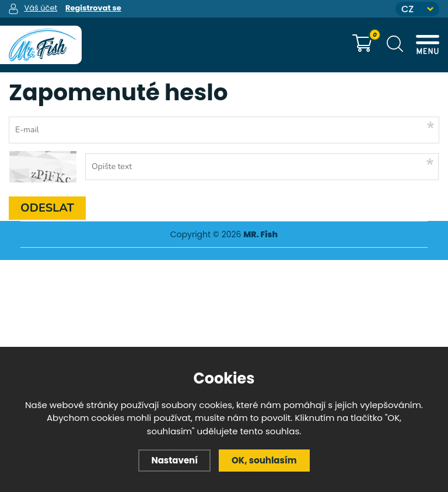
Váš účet (41, 8)
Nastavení (174, 460)
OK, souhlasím (264, 460)
